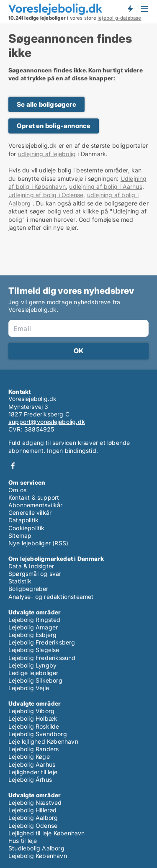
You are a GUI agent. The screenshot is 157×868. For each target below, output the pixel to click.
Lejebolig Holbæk (33, 718)
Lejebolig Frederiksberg (42, 642)
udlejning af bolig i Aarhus (106, 186)
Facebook (13, 466)
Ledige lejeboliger (33, 673)
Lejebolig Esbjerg (32, 635)
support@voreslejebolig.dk (47, 422)
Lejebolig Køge (29, 756)
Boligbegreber (28, 589)
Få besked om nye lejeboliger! (130, 9)
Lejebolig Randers (33, 749)
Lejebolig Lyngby (32, 665)
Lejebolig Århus (30, 779)
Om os (17, 490)
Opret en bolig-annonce (54, 126)
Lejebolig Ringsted (35, 620)
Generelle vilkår (30, 512)
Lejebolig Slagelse (34, 650)
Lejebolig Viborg (31, 711)
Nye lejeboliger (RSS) (38, 543)
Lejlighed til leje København (47, 833)
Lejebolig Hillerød (33, 810)
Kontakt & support (34, 497)
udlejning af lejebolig (47, 154)
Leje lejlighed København (43, 741)
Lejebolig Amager (33, 627)
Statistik (20, 581)
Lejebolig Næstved (35, 803)
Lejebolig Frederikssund (42, 658)
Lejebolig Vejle (29, 688)
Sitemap (20, 535)
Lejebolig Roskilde (34, 726)
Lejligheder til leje (33, 772)
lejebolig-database (120, 18)
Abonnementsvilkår (35, 505)
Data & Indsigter (31, 566)
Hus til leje (23, 841)
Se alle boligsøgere (46, 104)
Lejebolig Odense (33, 826)
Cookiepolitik (27, 528)
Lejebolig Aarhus (32, 764)
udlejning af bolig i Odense (46, 195)
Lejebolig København (38, 856)
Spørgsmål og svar (35, 574)
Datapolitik (23, 520)
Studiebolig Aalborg (36, 848)
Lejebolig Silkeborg (35, 680)
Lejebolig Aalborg (33, 818)
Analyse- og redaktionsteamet (51, 597)
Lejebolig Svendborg (38, 734)
